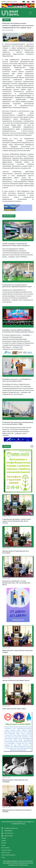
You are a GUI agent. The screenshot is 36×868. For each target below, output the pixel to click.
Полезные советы (7, 850)
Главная (4, 838)
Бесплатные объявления (8, 855)
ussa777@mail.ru (7, 833)
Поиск (3, 857)
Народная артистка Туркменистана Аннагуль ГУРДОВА (17, 811)
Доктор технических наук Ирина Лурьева (16, 680)
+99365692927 (7, 831)
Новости (4, 843)
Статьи (3, 845)
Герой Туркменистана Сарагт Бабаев (14, 709)
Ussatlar (7, 446)
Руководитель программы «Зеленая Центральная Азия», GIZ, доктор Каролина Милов (16, 583)
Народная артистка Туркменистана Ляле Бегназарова (16, 552)
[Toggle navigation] (30, 13)
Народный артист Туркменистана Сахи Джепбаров (15, 781)
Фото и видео (5, 848)
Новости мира (6, 852)
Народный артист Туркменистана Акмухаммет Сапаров (18, 651)
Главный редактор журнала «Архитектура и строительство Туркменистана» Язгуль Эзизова (17, 521)
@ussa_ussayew (7, 836)
